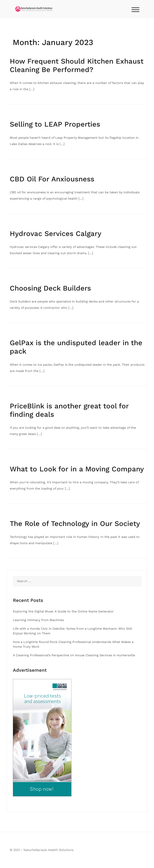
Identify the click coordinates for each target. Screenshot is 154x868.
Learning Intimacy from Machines (38, 620)
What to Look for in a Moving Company (77, 469)
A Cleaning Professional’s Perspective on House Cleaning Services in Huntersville (74, 655)
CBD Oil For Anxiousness (52, 179)
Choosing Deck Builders (50, 288)
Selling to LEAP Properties (55, 124)
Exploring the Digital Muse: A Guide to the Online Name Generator (63, 611)
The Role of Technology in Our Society (75, 524)
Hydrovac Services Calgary (56, 234)
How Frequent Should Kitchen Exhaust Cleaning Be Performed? (77, 65)
